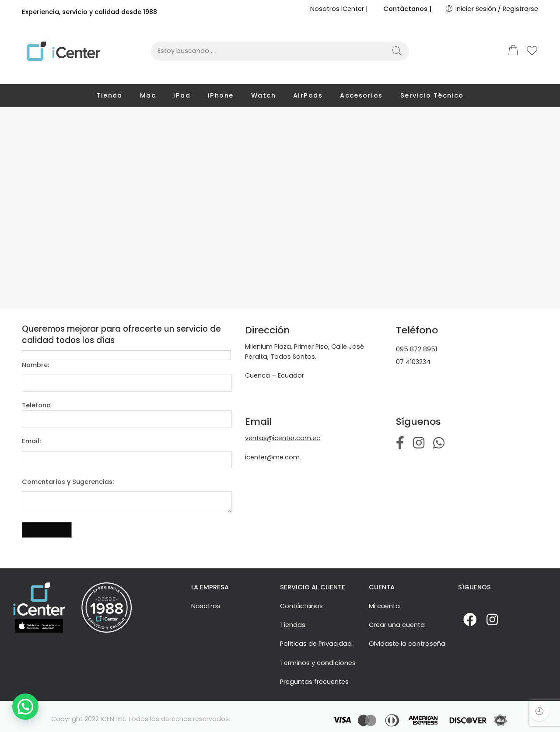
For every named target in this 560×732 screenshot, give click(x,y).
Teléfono (127, 406)
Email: (127, 441)
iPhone (221, 95)
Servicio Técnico (432, 95)
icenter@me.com (272, 457)
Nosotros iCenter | (339, 9)
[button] (25, 707)
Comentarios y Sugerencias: (127, 482)
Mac (148, 95)
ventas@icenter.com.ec (283, 438)
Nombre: (127, 365)
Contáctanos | (407, 9)
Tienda (109, 95)
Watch (263, 95)
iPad (182, 95)
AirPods (308, 95)
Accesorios (361, 95)
